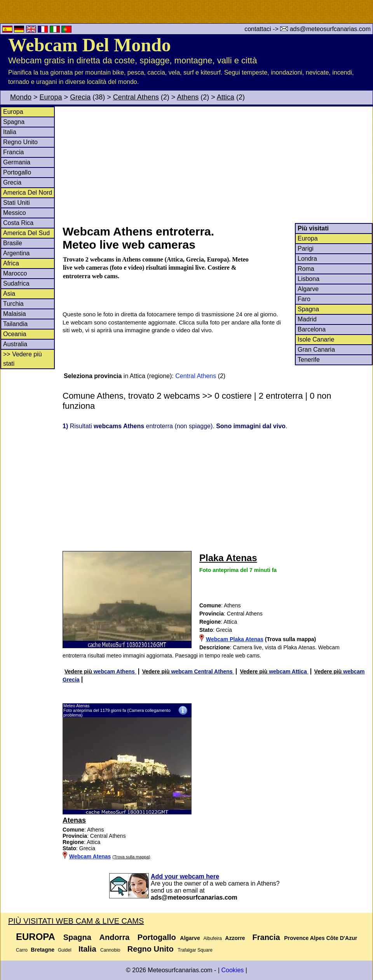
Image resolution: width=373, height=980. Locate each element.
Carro (22, 950)
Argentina (17, 253)
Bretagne (43, 950)
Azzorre (235, 938)
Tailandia (15, 324)
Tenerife (309, 360)
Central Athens (136, 97)
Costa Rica (18, 223)
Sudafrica (16, 283)
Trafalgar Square (195, 950)
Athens (188, 97)
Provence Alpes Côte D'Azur (321, 938)
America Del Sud (26, 233)
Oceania (15, 334)
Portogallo (17, 172)
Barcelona (312, 329)
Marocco (15, 273)
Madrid (307, 319)
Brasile (13, 243)
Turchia (13, 304)
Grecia (80, 97)
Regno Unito (20, 142)
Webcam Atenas (90, 856)
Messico (15, 213)
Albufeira (213, 938)
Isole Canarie (316, 339)
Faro (304, 299)
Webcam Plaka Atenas (235, 639)
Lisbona (309, 279)
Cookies (232, 970)
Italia (10, 132)
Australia (15, 344)
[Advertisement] (217, 165)
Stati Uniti (16, 203)
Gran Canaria (316, 350)
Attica (226, 97)
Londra (307, 259)
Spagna (14, 122)
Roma (306, 269)
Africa (11, 263)
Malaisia (15, 314)
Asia (9, 294)
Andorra (115, 937)
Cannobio (110, 950)
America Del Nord (28, 193)
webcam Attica (288, 671)
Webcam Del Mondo (90, 45)
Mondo (21, 97)
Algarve (308, 289)
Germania (17, 162)
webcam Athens (115, 671)
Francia (13, 152)
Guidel (65, 950)
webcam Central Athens (202, 671)
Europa (51, 97)
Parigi (306, 248)
